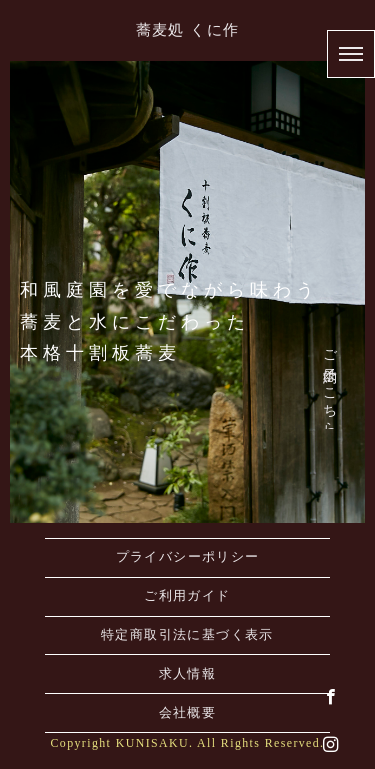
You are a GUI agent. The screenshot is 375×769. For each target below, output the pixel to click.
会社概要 (188, 713)
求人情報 (188, 674)
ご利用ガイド (187, 596)
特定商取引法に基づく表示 (187, 635)
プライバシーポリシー (188, 557)
